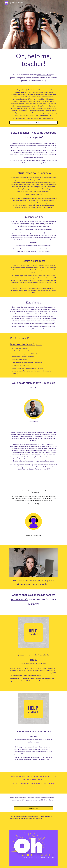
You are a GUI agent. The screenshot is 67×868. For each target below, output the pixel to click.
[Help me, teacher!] (33, 123)
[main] (33, 60)
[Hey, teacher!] (33, 808)
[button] (2, 3)
